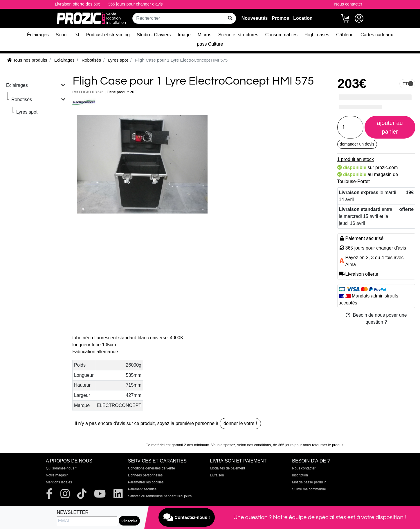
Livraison (217, 475)
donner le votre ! (240, 423)
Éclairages (38, 35)
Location (303, 18)
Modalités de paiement (228, 468)
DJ (76, 35)
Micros (204, 35)
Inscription (300, 475)
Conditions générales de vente (152, 468)
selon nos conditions (254, 445)
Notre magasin (57, 475)
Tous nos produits (27, 60)
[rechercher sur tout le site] (230, 18)
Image (184, 35)
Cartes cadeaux (377, 35)
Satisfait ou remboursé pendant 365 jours (160, 496)
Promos (280, 18)
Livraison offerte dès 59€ (78, 4)
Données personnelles (145, 475)
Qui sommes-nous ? (61, 468)
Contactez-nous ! (187, 517)
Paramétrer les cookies (146, 482)
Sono (61, 35)
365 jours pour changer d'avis (135, 4)
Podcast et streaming (108, 35)
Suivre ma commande (309, 489)
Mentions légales (59, 482)
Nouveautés (255, 18)
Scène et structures (238, 35)
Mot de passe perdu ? (309, 482)
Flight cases (317, 35)
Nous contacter (348, 4)
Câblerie (345, 35)
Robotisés (22, 99)
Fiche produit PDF (121, 92)
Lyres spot (27, 112)
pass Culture (210, 44)
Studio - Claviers (154, 35)
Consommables (281, 35)
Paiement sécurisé (142, 489)
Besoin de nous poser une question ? (376, 319)
